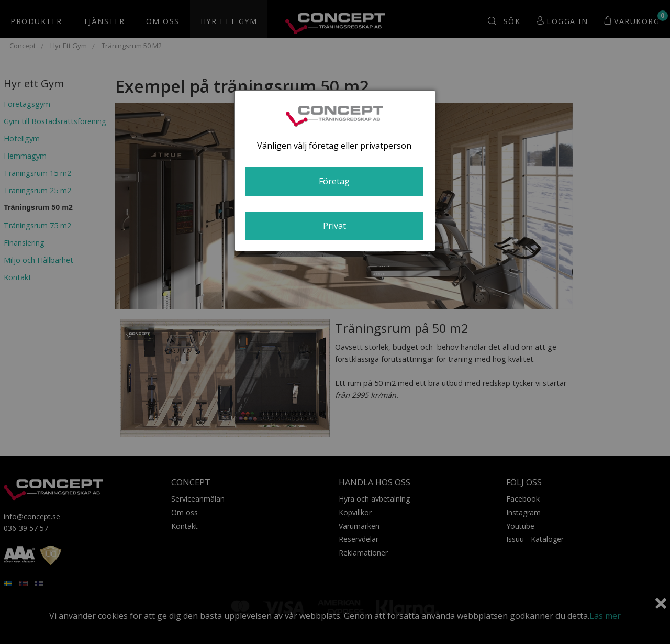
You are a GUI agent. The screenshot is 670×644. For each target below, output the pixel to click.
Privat (334, 226)
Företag (334, 181)
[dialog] (335, 171)
